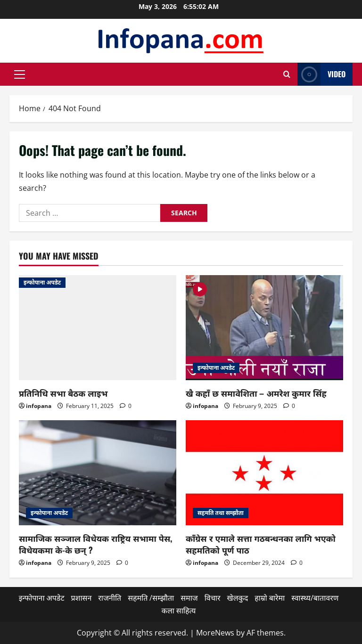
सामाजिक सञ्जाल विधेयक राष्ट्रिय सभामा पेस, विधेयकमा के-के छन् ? (95, 544)
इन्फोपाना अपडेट (42, 282)
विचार (213, 598)
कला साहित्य (179, 611)
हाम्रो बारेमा (270, 598)
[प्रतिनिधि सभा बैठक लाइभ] (98, 328)
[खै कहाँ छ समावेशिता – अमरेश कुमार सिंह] (264, 328)
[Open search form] (287, 74)
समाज (189, 598)
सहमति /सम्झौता (151, 598)
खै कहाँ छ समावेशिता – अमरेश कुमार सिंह (256, 393)
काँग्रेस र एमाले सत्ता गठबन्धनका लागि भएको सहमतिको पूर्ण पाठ (261, 544)
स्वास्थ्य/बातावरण (315, 598)
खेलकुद (238, 598)
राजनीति (110, 598)
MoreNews (215, 633)
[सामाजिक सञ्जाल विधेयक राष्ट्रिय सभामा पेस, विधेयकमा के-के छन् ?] (98, 473)
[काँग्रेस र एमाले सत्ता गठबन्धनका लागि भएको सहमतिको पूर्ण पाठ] (264, 473)
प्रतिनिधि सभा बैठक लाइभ (63, 393)
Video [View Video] (321, 74)
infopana (39, 406)
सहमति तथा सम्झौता (221, 513)
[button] (20, 74)
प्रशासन (81, 598)
